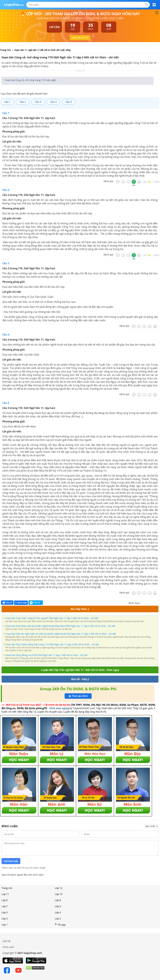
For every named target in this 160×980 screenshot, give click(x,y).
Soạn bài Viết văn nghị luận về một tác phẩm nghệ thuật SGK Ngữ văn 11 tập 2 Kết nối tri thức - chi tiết (61, 634)
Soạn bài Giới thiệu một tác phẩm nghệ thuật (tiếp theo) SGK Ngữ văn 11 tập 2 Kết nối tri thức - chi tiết (61, 626)
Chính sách (8, 947)
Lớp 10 (59, 894)
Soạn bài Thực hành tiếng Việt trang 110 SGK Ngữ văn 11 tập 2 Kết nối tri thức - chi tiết (52, 644)
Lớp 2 (58, 918)
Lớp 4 (58, 912)
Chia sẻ (7, 603)
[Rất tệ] (118, 182)
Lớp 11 (5, 894)
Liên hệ (6, 941)
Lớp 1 (5, 925)
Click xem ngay (59, 708)
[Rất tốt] (139, 182)
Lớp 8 (58, 900)
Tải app (60, 925)
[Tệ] (123, 182)
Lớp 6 (58, 906)
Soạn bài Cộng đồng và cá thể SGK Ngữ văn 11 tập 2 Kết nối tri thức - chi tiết (47, 655)
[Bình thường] (128, 182)
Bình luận (21, 603)
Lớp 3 (5, 918)
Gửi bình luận (11, 861)
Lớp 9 (5, 900)
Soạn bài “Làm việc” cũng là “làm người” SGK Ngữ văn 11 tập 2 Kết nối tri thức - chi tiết (52, 618)
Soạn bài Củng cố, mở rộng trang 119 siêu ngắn (30, 80)
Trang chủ (7, 888)
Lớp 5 (5, 912)
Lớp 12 (59, 888)
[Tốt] (134, 182)
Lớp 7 (5, 906)
